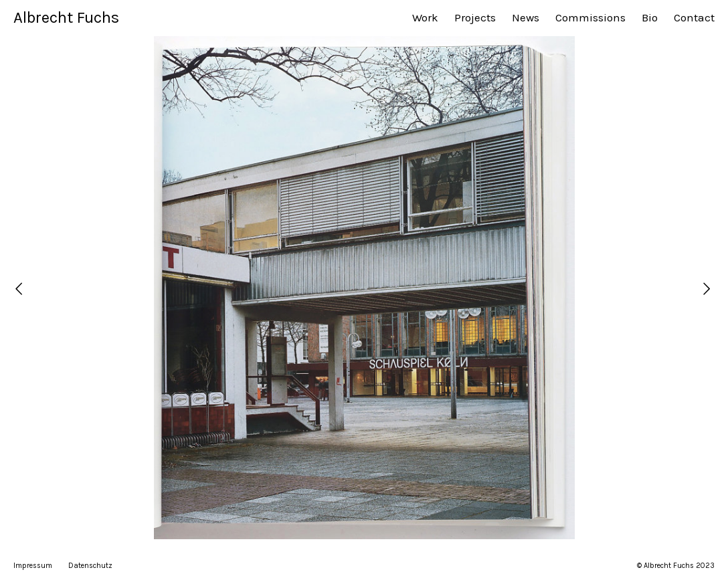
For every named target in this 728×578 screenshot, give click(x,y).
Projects (475, 17)
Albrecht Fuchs (66, 17)
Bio (650, 17)
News (526, 17)
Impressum (33, 566)
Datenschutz (90, 566)
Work (425, 17)
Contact (694, 17)
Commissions (590, 17)
